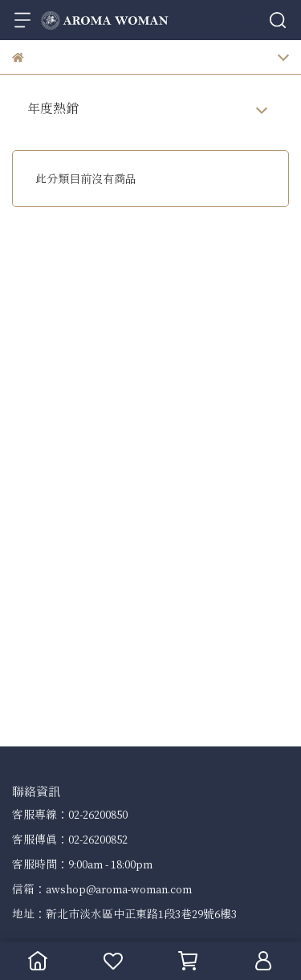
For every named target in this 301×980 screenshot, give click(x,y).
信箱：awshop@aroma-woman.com (102, 889)
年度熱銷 (53, 108)
